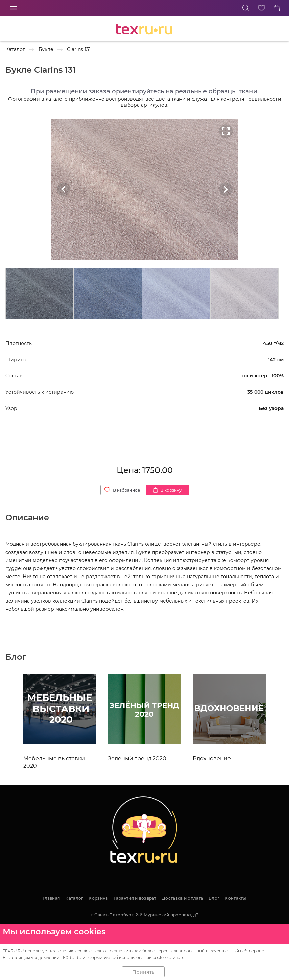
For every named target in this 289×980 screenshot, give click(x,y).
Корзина (98, 898)
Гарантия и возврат (135, 898)
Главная (51, 898)
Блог (214, 898)
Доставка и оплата (183, 898)
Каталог (74, 898)
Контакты (235, 898)
